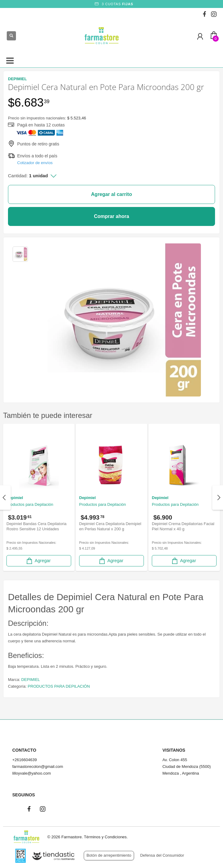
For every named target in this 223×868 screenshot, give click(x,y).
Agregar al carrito (111, 194)
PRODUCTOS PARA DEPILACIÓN (59, 686)
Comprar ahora (111, 216)
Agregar (38, 561)
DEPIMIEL (31, 680)
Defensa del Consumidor (162, 855)
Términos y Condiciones (105, 837)
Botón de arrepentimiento (109, 855)
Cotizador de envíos (35, 163)
